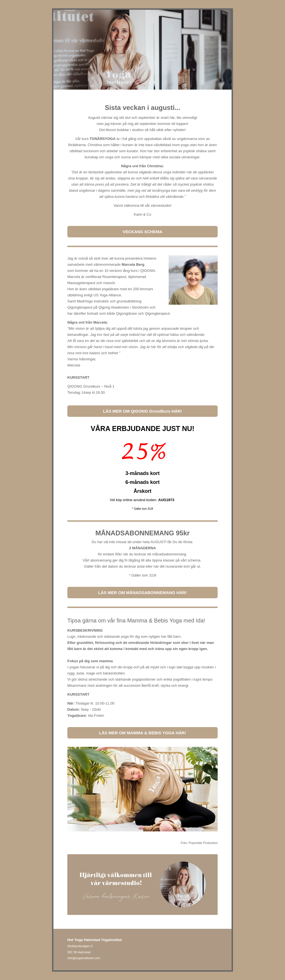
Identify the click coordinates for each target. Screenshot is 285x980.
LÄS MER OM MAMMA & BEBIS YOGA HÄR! (143, 733)
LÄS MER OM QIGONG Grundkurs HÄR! (142, 411)
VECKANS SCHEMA (143, 232)
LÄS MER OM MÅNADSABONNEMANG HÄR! (142, 593)
